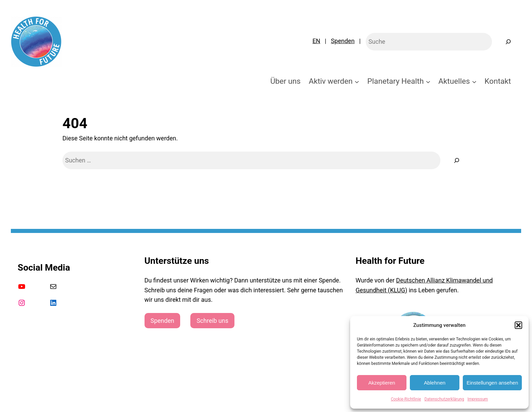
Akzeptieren (382, 383)
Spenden (343, 41)
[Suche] (457, 160)
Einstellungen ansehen (492, 383)
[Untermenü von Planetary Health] (428, 81)
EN (316, 41)
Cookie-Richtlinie (406, 399)
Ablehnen (434, 383)
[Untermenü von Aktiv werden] (357, 81)
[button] (518, 325)
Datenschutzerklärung (444, 399)
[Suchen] (508, 42)
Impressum (478, 399)
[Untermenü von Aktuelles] (474, 81)
